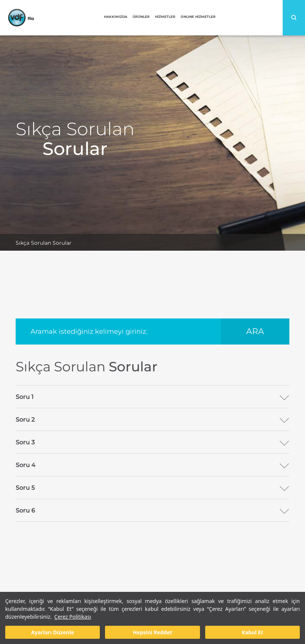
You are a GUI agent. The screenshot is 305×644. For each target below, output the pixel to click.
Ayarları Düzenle (53, 632)
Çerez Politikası (73, 617)
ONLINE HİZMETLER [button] (198, 17)
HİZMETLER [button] (165, 17)
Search (294, 18)
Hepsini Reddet (153, 632)
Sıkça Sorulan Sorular (44, 243)
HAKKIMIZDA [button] (116, 17)
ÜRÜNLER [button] (141, 17)
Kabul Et (252, 632)
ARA (255, 331)
